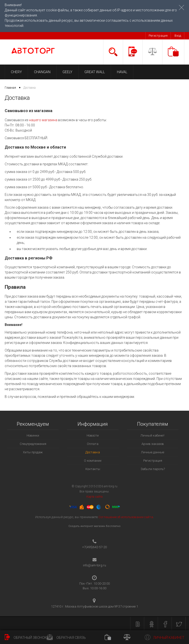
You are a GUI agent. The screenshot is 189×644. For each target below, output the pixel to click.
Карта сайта (94, 497)
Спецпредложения (33, 444)
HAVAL (122, 72)
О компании (93, 461)
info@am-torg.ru (94, 565)
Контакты (93, 469)
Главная (10, 88)
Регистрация (158, 36)
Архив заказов (153, 444)
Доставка (93, 452)
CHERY (16, 72)
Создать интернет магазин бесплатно (94, 526)
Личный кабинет (153, 435)
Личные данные (153, 452)
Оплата (93, 444)
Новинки (33, 435)
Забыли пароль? (153, 469)
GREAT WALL (95, 72)
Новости (93, 435)
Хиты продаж (33, 452)
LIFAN (144, 72)
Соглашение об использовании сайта (126, 517)
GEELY (67, 72)
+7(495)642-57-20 (94, 547)
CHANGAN (42, 72)
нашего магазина (43, 120)
